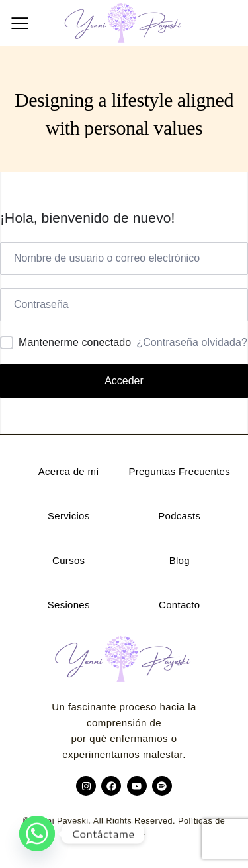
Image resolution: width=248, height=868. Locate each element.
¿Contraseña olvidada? (192, 342)
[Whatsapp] (37, 834)
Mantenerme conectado (75, 342)
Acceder (124, 381)
